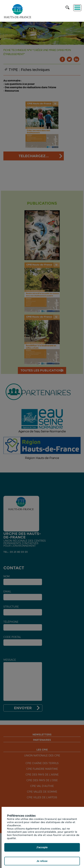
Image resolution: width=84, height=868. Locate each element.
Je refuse (42, 861)
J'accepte (42, 847)
